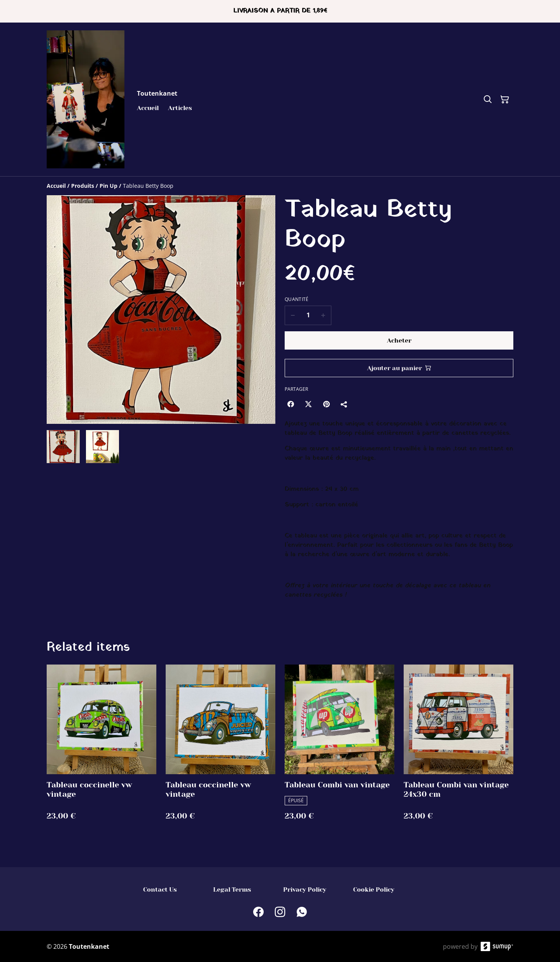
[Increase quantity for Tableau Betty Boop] (323, 315)
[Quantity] (308, 315)
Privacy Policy (305, 889)
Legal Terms (232, 889)
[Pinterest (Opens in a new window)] (326, 404)
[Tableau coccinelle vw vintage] (101, 750)
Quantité (297, 299)
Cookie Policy (374, 889)
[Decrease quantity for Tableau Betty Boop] (293, 315)
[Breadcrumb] (280, 186)
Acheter (399, 340)
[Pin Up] (108, 186)
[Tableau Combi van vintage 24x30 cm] (458, 750)
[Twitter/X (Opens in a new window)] (308, 404)
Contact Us (160, 889)
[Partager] (344, 404)
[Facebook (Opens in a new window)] (290, 404)
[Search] (488, 100)
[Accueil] (56, 186)
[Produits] (83, 186)
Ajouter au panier (399, 368)
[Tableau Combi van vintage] (339, 750)
